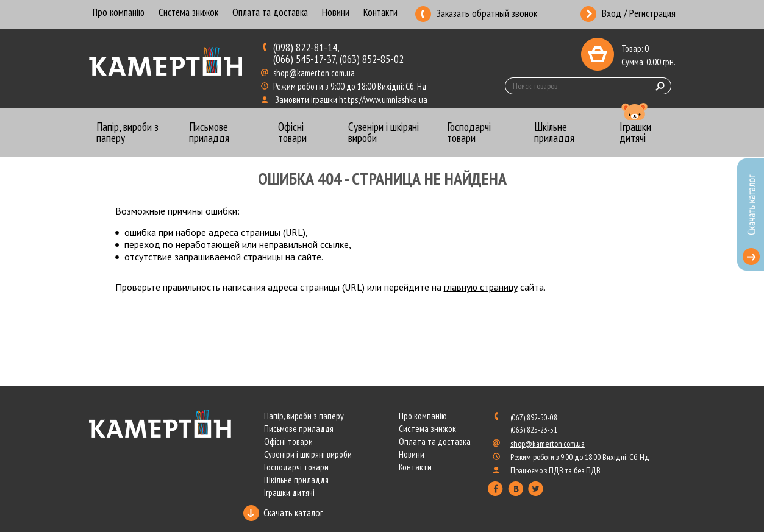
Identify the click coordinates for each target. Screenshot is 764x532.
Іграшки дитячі (289, 493)
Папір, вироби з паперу (304, 416)
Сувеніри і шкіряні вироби (308, 454)
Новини (336, 13)
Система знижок (188, 13)
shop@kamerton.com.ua (315, 73)
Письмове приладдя (299, 429)
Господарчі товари (296, 467)
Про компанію (119, 13)
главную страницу (481, 287)
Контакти (380, 13)
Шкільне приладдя (296, 480)
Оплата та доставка (270, 13)
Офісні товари (288, 442)
